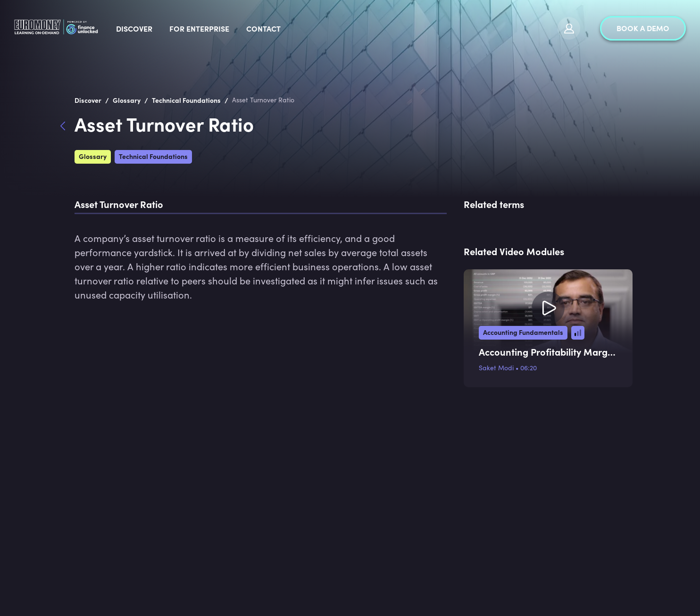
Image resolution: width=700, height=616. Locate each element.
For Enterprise (272, 28)
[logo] (93, 28)
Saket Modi (496, 368)
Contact (336, 28)
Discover (207, 28)
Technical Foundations (153, 156)
